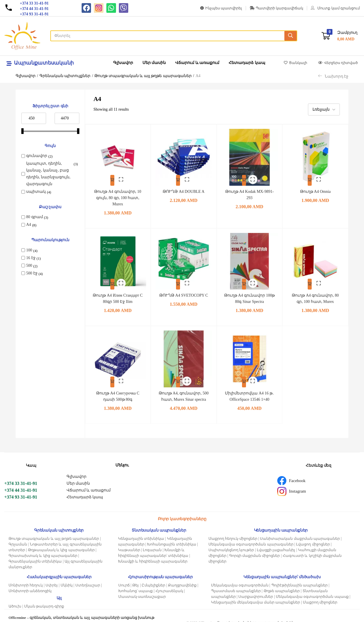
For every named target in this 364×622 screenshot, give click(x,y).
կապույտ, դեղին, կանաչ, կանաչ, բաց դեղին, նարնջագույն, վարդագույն (48, 174)
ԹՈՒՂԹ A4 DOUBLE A (184, 188)
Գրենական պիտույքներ (65, 76)
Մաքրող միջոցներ (320, 597)
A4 (29, 225)
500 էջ (32, 273)
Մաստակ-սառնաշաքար (142, 592)
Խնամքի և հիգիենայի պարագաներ (153, 556)
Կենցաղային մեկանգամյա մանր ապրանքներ (256, 597)
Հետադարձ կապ (247, 63)
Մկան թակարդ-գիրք (44, 601)
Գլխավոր (123, 63)
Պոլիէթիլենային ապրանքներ (299, 580)
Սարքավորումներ (256, 592)
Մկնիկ (67, 580)
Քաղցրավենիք (182, 580)
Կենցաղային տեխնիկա (141, 534)
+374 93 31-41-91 (21, 492)
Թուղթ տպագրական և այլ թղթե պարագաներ (143, 76)
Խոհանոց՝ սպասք (136, 586)
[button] (340, 36)
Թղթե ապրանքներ (282, 586)
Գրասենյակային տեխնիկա (35, 556)
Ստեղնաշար (88, 580)
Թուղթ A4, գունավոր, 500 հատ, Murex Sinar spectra (184, 388)
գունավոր (37, 156)
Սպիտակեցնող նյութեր (231, 545)
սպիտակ (36, 192)
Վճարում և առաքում (197, 63)
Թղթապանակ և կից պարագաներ (61, 545)
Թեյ (136, 580)
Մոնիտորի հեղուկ (26, 580)
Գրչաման (18, 539)
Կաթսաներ (129, 545)
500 (29, 265)
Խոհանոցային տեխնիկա (171, 539)
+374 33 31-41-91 (21, 479)
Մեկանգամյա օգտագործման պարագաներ (251, 539)
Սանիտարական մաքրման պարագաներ (300, 534)
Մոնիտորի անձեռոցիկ (30, 586)
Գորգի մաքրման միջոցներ (255, 551)
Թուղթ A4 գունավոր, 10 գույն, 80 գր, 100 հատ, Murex (118, 194)
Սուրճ (124, 580)
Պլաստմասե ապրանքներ (236, 586)
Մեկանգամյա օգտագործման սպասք (312, 592)
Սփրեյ (52, 580)
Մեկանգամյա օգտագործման (240, 580)
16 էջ (31, 258)
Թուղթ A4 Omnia (315, 188)
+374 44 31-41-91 (21, 485)
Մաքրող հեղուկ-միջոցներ (233, 534)
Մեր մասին (154, 63)
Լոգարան (152, 545)
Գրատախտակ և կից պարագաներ (43, 551)
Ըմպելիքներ (153, 580)
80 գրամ (35, 217)
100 (29, 250)
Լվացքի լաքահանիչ (276, 545)
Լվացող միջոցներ (313, 539)
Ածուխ (15, 601)
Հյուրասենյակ (169, 586)
